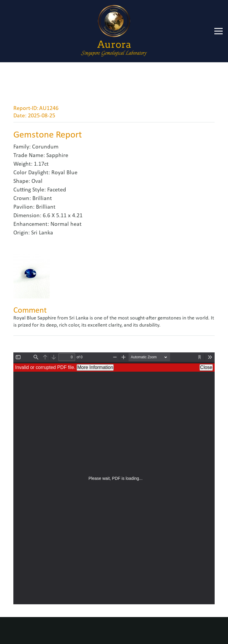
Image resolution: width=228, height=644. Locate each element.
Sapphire (57, 156)
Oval (37, 181)
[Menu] (219, 31)
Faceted (57, 190)
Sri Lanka (42, 233)
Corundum (45, 147)
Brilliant (42, 199)
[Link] (114, 31)
